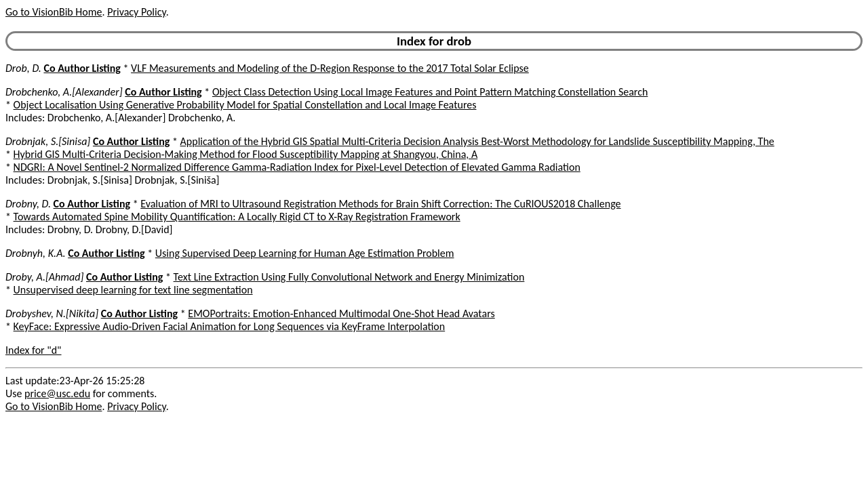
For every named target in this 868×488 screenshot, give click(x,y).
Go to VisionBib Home (54, 12)
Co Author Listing (82, 68)
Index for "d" (34, 350)
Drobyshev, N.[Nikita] (52, 313)
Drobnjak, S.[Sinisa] (48, 141)
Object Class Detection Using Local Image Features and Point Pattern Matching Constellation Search (430, 92)
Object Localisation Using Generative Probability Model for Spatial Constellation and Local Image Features (245, 105)
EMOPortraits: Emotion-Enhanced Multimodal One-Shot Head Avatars (341, 313)
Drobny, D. (28, 204)
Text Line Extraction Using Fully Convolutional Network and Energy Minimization (349, 277)
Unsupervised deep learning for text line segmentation (133, 290)
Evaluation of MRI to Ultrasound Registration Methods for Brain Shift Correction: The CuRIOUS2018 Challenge (380, 204)
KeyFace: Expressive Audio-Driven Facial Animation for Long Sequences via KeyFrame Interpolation (230, 326)
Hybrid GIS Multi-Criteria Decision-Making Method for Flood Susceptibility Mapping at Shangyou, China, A (246, 154)
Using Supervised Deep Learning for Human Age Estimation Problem (305, 253)
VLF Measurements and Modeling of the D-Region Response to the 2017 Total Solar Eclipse (330, 68)
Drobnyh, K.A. (36, 253)
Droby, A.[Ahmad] (44, 277)
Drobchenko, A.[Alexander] (64, 92)
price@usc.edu (57, 393)
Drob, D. (23, 68)
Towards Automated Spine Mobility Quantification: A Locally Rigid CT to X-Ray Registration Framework (237, 217)
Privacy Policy (136, 12)
